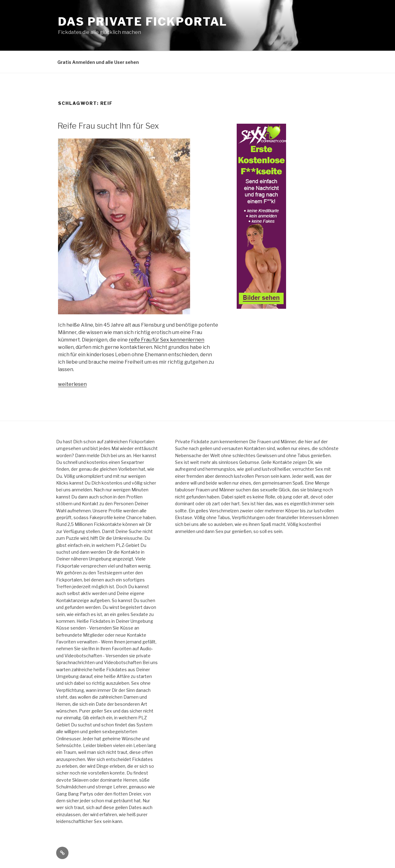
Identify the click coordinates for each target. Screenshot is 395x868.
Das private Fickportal (143, 22)
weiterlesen (72, 384)
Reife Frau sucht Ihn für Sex (108, 126)
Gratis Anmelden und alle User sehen (98, 62)
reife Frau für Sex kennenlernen (166, 340)
